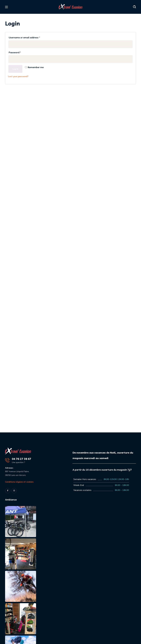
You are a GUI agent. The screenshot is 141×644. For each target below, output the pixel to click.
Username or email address (24, 37)
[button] (134, 7)
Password (15, 52)
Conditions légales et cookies (19, 482)
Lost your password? (18, 77)
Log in (15, 69)
